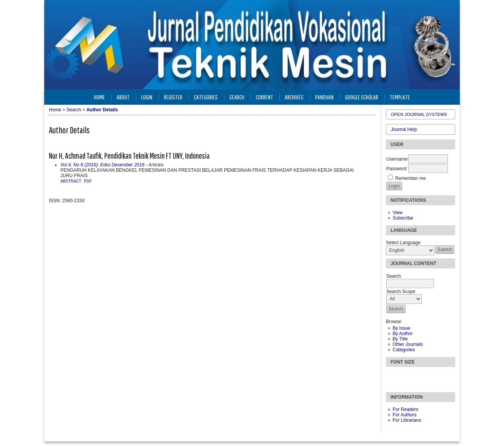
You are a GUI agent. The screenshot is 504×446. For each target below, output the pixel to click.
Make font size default (405, 376)
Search (237, 97)
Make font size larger (417, 376)
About (123, 97)
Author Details (102, 110)
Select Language (403, 243)
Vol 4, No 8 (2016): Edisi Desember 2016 (102, 165)
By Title (400, 339)
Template (400, 97)
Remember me (410, 178)
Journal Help (404, 129)
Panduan (324, 97)
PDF (88, 181)
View (397, 213)
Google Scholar (362, 97)
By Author (402, 334)
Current (265, 97)
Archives (294, 97)
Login (147, 97)
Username (397, 159)
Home (99, 97)
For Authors (404, 415)
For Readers (405, 409)
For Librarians (407, 420)
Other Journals (408, 344)
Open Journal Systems (419, 114)
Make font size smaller (393, 376)
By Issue (401, 328)
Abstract (71, 181)
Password (396, 169)
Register (173, 97)
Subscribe (403, 218)
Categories (404, 350)
